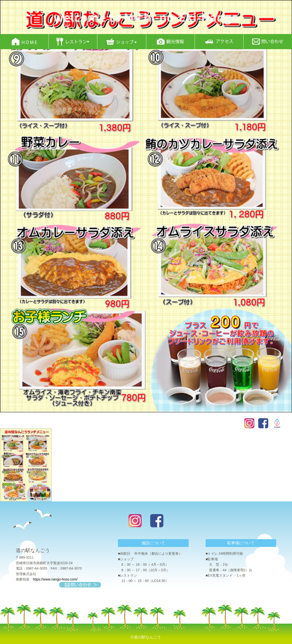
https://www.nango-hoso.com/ (55, 579)
